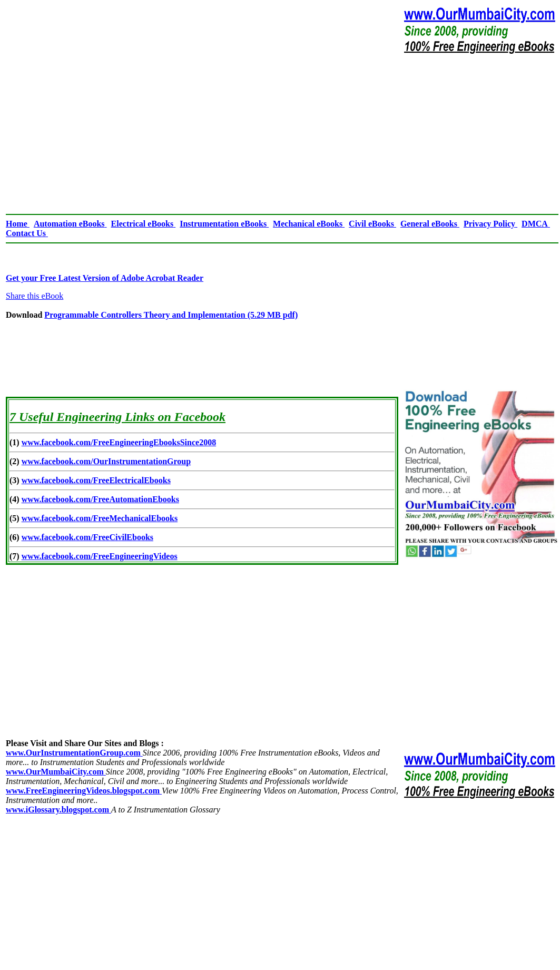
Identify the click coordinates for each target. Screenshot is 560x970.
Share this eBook (35, 296)
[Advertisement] (282, 134)
